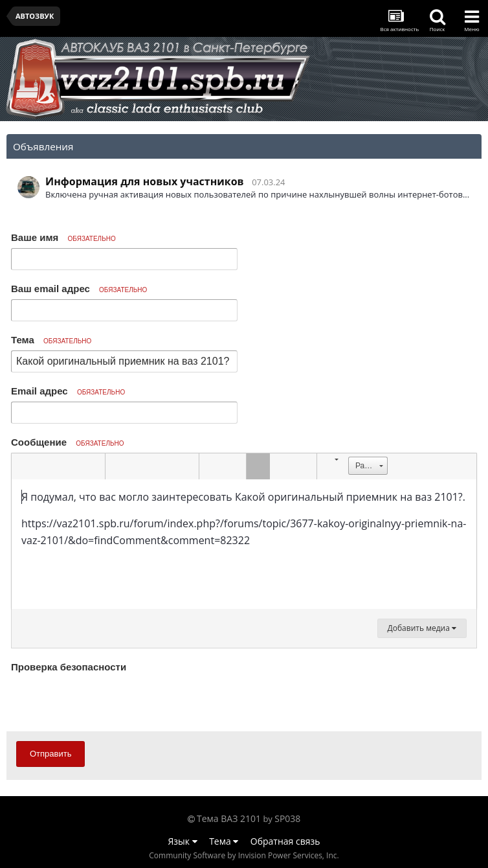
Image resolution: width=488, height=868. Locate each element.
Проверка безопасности (69, 667)
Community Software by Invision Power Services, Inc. (244, 855)
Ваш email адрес (79, 289)
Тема (51, 340)
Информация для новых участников (145, 181)
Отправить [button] (50, 754)
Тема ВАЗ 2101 (229, 818)
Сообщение (68, 442)
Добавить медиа (422, 628)
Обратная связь (285, 841)
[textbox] (244, 544)
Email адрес (68, 391)
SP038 (287, 818)
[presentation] (109, 702)
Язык (183, 841)
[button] (23, 466)
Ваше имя (63, 237)
